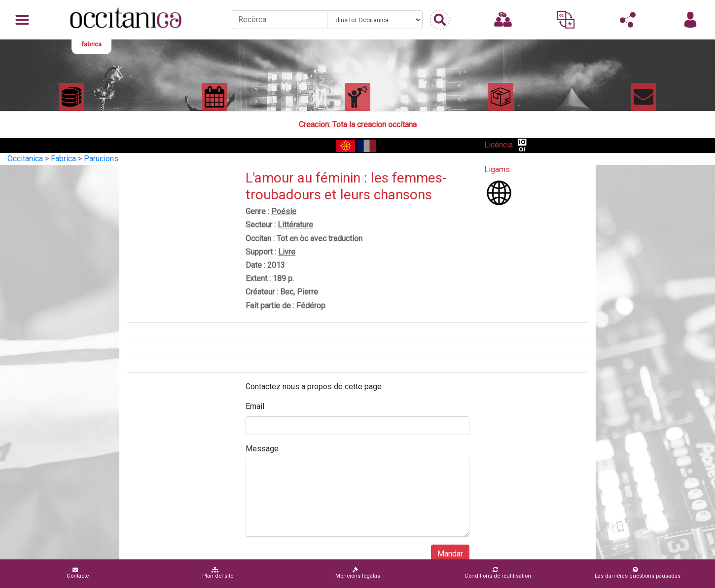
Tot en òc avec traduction (320, 239)
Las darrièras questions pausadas (638, 573)
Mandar (450, 554)
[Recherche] (280, 20)
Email (255, 406)
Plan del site (218, 573)
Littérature (295, 225)
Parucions (101, 159)
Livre (287, 252)
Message (262, 449)
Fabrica (63, 159)
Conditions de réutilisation (498, 573)
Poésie (284, 211)
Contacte (78, 573)
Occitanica (25, 159)
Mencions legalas (358, 573)
